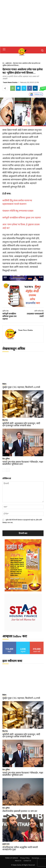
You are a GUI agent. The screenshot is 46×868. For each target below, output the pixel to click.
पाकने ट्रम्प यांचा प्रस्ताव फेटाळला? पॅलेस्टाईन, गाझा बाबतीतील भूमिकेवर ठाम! (23, 463)
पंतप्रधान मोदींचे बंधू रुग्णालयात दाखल (18, 211)
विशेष (4, 384)
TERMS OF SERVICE (11, 858)
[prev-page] (4, 470)
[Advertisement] (23, 23)
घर (3, 63)
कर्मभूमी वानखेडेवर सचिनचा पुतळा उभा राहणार (22, 218)
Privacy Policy (25, 858)
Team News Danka (10, 82)
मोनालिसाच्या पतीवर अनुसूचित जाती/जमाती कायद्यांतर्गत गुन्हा (20, 848)
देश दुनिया (6, 459)
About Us (18, 861)
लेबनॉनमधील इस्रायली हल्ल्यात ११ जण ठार (20, 811)
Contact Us (27, 861)
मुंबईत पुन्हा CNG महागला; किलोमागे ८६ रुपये (21, 387)
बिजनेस (5, 420)
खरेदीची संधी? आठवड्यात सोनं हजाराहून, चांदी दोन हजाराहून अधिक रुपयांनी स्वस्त (21, 424)
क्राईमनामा (9, 63)
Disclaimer (35, 858)
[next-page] (8, 470)
